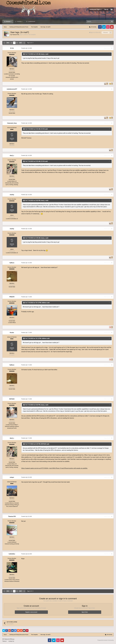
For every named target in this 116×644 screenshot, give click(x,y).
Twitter (104, 27)
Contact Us (11, 641)
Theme (5, 641)
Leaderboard (31, 21)
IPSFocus (12, 639)
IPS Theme (5, 639)
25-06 (12, 48)
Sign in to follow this (96, 32)
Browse (9, 21)
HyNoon (12, 263)
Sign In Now (85, 612)
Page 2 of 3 (30, 43)
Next (21, 43)
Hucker (12, 333)
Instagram (108, 27)
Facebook (100, 27)
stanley (12, 195)
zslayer (12, 477)
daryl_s (43, 54)
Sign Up (106, 9)
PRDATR (12, 297)
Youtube (112, 27)
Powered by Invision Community (106, 640)
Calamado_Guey (12, 123)
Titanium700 (16, 35)
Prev (8, 43)
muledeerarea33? (12, 89)
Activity (20, 21)
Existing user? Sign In (96, 9)
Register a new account (31, 612)
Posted (27, 48)
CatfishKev (12, 554)
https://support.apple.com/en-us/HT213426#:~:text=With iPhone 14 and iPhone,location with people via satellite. (54, 468)
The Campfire (32, 35)
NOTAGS (12, 399)
